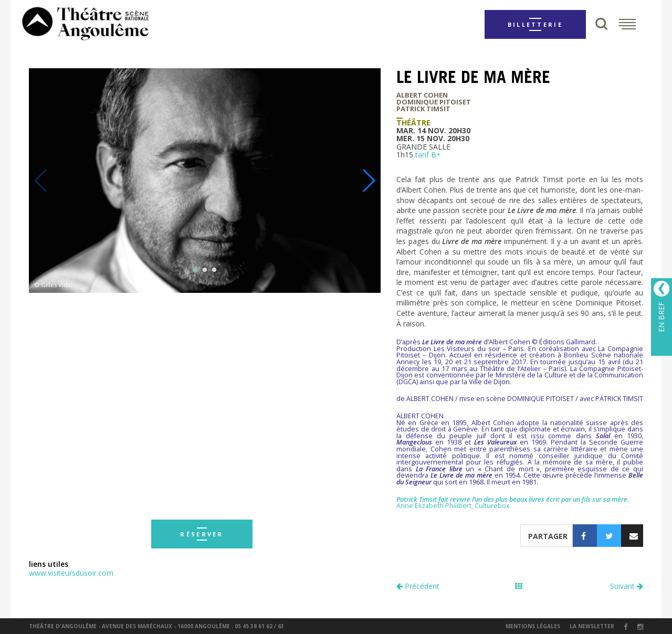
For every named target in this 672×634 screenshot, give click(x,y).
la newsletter (592, 626)
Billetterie (535, 24)
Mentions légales (533, 626)
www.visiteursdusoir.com (71, 573)
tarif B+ (428, 155)
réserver (202, 534)
